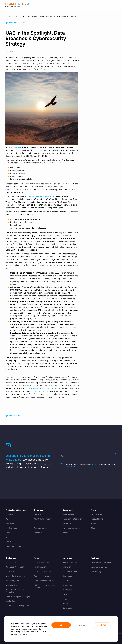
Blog (16, 16)
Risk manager (40, 567)
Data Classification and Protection (16, 591)
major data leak (14, 147)
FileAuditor (10, 514)
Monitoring (10, 603)
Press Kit (38, 533)
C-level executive (42, 562)
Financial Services (70, 572)
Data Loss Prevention (15, 567)
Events (94, 524)
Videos (66, 533)
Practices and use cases (73, 528)
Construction (68, 608)
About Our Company (43, 519)
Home (8, 16)
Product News (97, 519)
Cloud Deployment (14, 546)
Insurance (67, 581)
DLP (7, 519)
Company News (98, 514)
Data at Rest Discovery (16, 576)
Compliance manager (44, 576)
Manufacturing (69, 585)
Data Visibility (12, 585)
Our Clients (39, 524)
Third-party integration (73, 519)
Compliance (11, 562)
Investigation (11, 572)
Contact (37, 514)
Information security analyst (46, 581)
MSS (8, 537)
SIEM (8, 533)
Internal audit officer (43, 572)
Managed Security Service (41, 388)
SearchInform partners (101, 562)
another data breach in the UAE (42, 196)
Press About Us (41, 528)
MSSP (8, 542)
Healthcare (67, 590)
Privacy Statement (70, 466)
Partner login (97, 572)
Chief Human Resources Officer (45, 586)
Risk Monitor (11, 524)
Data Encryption (13, 581)
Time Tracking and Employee (14, 598)
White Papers (68, 514)
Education (67, 567)
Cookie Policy (102, 625)
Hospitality (67, 604)
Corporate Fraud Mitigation (18, 608)
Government (68, 576)
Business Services (70, 562)
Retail (65, 594)
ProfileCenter (11, 528)
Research (67, 524)
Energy (66, 599)
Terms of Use (96, 464)
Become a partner (99, 567)
